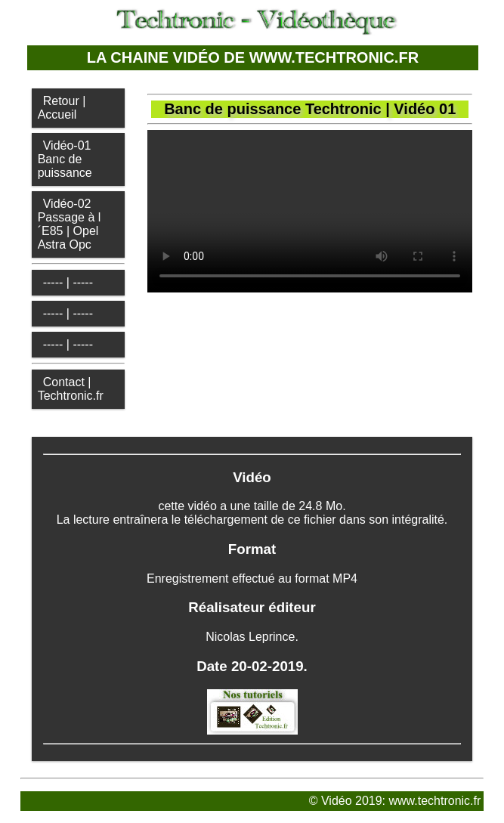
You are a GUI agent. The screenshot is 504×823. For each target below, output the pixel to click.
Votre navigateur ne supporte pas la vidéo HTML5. (310, 211)
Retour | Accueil (62, 108)
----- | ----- (68, 282)
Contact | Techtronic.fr (71, 389)
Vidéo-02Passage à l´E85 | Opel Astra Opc (70, 224)
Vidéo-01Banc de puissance (65, 159)
